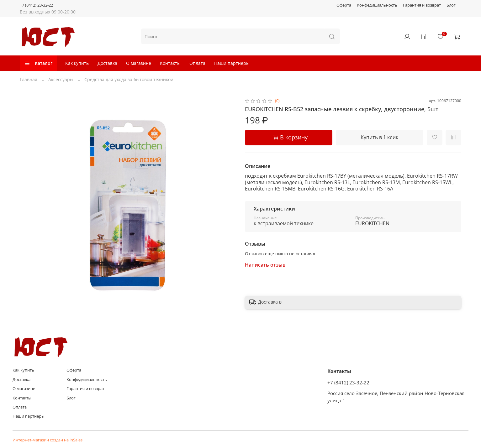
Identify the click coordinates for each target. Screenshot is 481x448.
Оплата (197, 63)
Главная (29, 79)
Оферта (344, 5)
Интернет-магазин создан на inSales (48, 440)
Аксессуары (61, 79)
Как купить (77, 63)
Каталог (38, 63)
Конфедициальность (377, 5)
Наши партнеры (232, 63)
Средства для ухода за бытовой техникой (129, 79)
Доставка (107, 63)
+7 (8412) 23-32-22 (36, 5)
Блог (451, 5)
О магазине (139, 63)
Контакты (170, 63)
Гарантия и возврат (422, 5)
